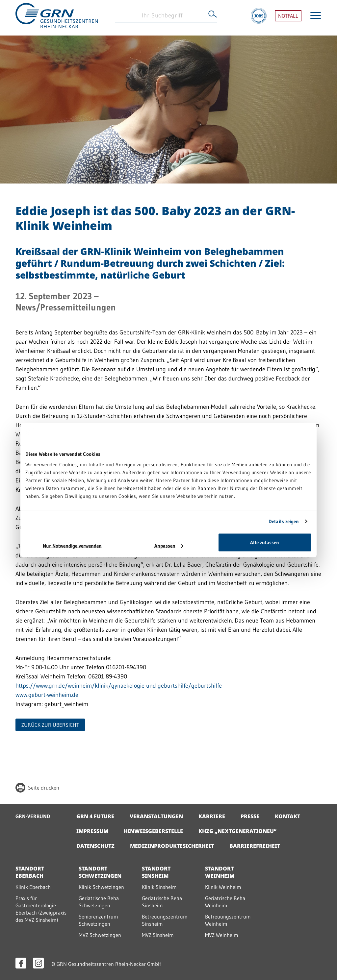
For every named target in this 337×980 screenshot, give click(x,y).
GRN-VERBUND (33, 816)
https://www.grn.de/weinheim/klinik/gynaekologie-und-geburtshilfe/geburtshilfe (119, 686)
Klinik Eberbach (33, 887)
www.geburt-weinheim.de (48, 695)
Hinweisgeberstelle (153, 831)
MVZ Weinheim (222, 935)
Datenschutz (95, 846)
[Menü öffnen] (316, 18)
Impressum (92, 831)
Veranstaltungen (156, 816)
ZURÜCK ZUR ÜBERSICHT (50, 725)
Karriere (212, 816)
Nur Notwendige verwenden (72, 545)
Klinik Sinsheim (159, 887)
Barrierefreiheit (255, 846)
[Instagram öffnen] (38, 963)
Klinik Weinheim (223, 887)
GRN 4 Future (95, 816)
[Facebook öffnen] (21, 963)
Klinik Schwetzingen (101, 887)
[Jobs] (259, 18)
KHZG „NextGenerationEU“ (237, 831)
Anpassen (169, 545)
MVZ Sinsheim (158, 935)
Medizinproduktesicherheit (172, 846)
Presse (250, 816)
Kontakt (287, 816)
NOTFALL (288, 18)
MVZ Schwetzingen (100, 935)
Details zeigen (284, 521)
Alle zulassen (265, 542)
